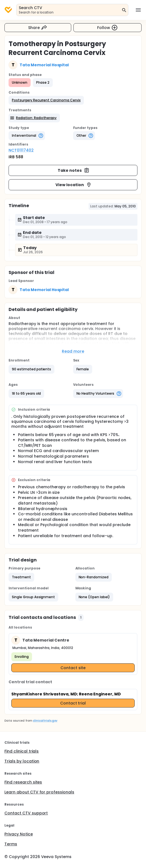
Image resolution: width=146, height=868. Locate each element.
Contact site (73, 668)
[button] (46, 100)
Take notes (74, 170)
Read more (73, 351)
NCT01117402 (21, 150)
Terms (11, 844)
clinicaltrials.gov (45, 721)
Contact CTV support (26, 813)
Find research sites (23, 782)
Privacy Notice (19, 834)
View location (74, 185)
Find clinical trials (22, 751)
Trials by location (22, 761)
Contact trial (73, 703)
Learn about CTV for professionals (39, 792)
